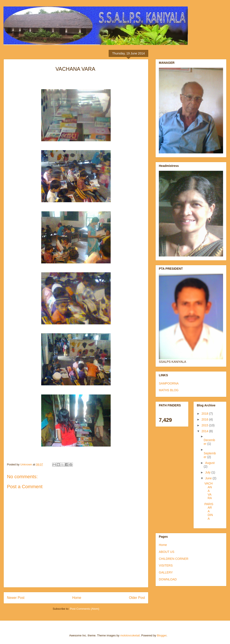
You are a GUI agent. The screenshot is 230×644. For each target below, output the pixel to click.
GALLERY (166, 572)
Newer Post (16, 598)
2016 (205, 419)
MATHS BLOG (169, 390)
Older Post (137, 598)
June (209, 478)
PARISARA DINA (209, 511)
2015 (205, 425)
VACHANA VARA (209, 491)
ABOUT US (167, 552)
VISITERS (166, 565)
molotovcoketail (130, 635)
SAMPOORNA (169, 383)
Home (77, 598)
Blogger (162, 635)
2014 (205, 431)
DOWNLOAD (168, 579)
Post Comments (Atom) (85, 609)
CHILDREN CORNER (174, 559)
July (208, 472)
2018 (205, 414)
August (210, 463)
